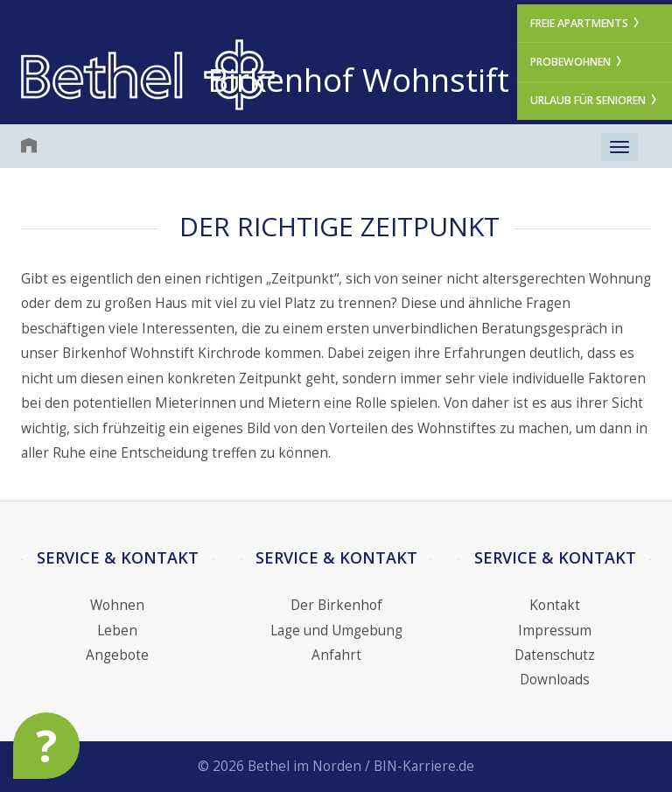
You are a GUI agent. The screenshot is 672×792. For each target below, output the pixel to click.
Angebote (117, 655)
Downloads (555, 680)
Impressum (555, 631)
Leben (117, 631)
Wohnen (117, 605)
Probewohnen (577, 62)
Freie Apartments (586, 23)
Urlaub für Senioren (595, 100)
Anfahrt (336, 655)
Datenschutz (555, 655)
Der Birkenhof (336, 605)
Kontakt (555, 605)
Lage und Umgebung (336, 631)
